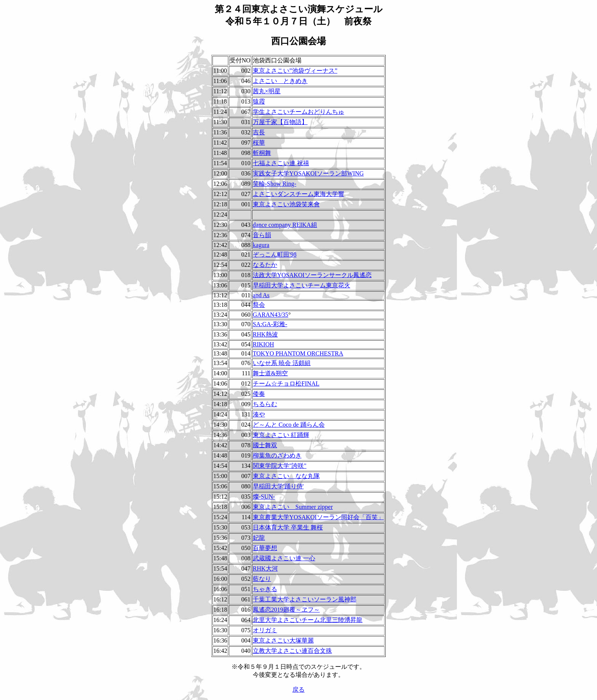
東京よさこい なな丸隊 (286, 476)
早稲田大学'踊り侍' (278, 486)
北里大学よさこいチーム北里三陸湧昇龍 (308, 620)
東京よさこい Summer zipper (293, 507)
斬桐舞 (262, 153)
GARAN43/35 (271, 315)
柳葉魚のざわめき (277, 455)
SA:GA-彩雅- (270, 324)
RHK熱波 (265, 334)
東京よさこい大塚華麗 (283, 640)
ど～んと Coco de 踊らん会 (289, 425)
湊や (259, 414)
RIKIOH (263, 344)
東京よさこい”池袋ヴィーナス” (295, 71)
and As (261, 295)
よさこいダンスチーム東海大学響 (298, 194)
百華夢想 (265, 548)
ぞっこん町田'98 (275, 254)
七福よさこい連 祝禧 (281, 163)
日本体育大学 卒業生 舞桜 (288, 527)
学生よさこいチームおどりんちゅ (298, 112)
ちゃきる (265, 589)
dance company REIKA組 (285, 225)
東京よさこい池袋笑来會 (286, 204)
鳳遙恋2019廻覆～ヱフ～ (286, 610)
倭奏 (259, 394)
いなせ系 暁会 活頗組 (282, 363)
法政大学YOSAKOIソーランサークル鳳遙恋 (312, 275)
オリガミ (265, 630)
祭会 (259, 305)
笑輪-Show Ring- (275, 184)
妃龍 (259, 538)
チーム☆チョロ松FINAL (286, 383)
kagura (261, 245)
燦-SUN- (264, 497)
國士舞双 (265, 445)
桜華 (259, 143)
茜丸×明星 (267, 91)
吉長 (259, 132)
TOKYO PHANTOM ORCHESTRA (298, 353)
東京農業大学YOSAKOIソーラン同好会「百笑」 (318, 517)
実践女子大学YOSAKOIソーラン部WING (308, 173)
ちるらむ (265, 404)
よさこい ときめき (280, 81)
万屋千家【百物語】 (280, 122)
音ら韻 (262, 235)
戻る (298, 690)
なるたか (265, 265)
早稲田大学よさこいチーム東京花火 (302, 285)
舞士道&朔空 (270, 373)
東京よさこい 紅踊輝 (281, 435)
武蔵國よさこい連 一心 (284, 558)
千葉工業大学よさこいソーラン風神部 (305, 599)
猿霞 (259, 101)
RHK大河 (265, 568)
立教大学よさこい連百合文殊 (292, 651)
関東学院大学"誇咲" (280, 466)
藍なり (262, 579)
